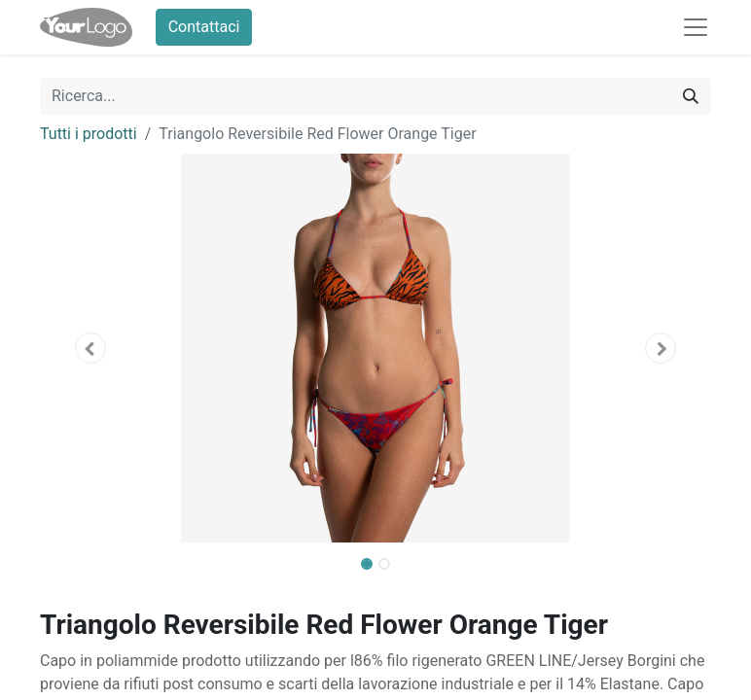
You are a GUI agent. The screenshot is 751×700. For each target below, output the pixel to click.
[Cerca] (691, 96)
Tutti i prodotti (89, 134)
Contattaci (204, 27)
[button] (90, 348)
